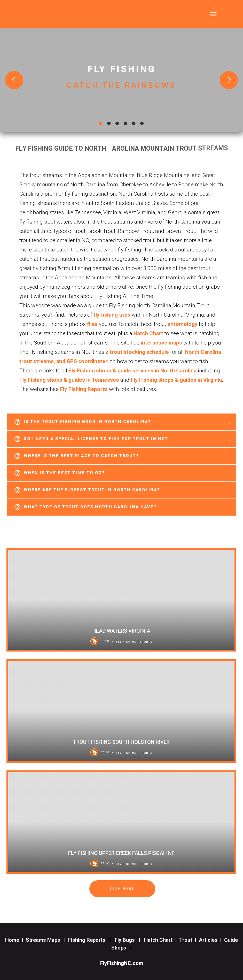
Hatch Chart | (160, 940)
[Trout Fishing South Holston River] (121, 711)
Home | (14, 940)
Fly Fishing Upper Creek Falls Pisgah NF (121, 853)
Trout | (189, 940)
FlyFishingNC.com (122, 963)
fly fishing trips (112, 315)
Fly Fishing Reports (84, 389)
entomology (182, 324)
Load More (122, 889)
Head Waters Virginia (121, 631)
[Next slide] (229, 80)
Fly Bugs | (129, 940)
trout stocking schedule (139, 352)
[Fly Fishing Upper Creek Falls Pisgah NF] (121, 822)
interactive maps (161, 343)
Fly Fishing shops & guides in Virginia (176, 380)
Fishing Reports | (91, 940)
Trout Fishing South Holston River (121, 742)
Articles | (211, 940)
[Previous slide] (14, 80)
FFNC (100, 641)
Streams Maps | (47, 940)
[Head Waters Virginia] (121, 600)
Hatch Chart (148, 333)
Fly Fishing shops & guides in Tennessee (69, 380)
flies (92, 324)
